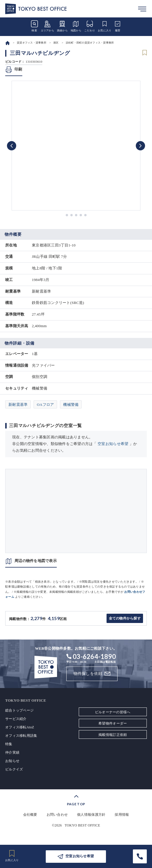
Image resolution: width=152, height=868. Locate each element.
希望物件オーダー (113, 723)
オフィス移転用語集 (21, 736)
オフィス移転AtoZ (20, 727)
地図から (76, 26)
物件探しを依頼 (88, 674)
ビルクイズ (14, 769)
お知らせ (12, 761)
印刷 (18, 69)
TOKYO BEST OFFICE (82, 825)
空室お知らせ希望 (113, 444)
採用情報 (122, 815)
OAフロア (45, 405)
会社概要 (30, 815)
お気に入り (105, 26)
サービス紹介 (16, 719)
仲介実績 (12, 752)
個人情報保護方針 (91, 815)
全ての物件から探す (125, 618)
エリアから (47, 26)
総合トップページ (19, 710)
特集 (9, 744)
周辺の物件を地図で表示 (36, 561)
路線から (62, 26)
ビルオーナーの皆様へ (113, 712)
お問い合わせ (57, 815)
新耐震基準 (18, 405)
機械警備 (71, 405)
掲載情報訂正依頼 (113, 735)
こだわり (90, 26)
